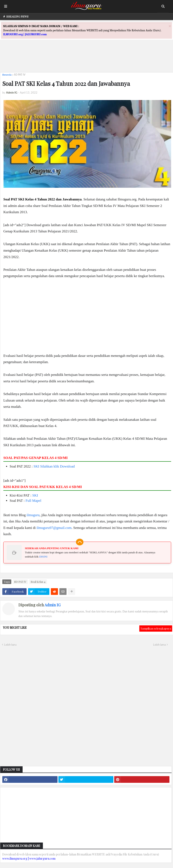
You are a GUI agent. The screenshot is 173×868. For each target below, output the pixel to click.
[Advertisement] (87, 60)
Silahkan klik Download (57, 466)
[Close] (170, 26)
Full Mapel (33, 501)
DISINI (43, 557)
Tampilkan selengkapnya (156, 628)
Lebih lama (159, 645)
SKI (36, 466)
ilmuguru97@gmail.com (54, 528)
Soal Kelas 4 (38, 582)
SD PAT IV (20, 75)
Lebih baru (10, 645)
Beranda (7, 75)
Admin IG (53, 605)
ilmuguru (33, 515)
